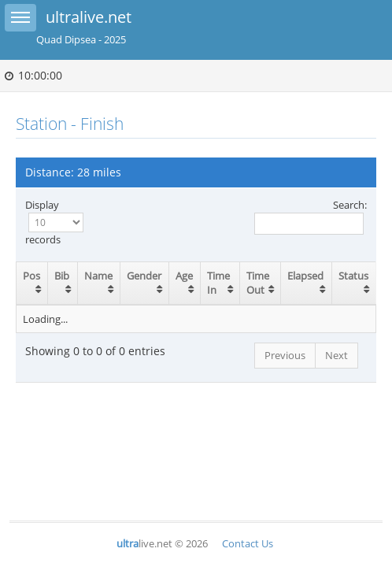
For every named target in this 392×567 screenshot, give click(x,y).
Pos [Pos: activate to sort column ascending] (31, 276)
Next (337, 355)
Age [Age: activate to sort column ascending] (184, 276)
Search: (311, 217)
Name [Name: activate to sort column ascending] (98, 276)
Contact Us (248, 543)
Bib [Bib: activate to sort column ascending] (62, 276)
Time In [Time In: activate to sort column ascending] (218, 283)
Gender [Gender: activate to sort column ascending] (144, 276)
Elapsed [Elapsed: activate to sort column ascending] (305, 276)
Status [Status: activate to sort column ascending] (353, 276)
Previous (285, 355)
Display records (54, 222)
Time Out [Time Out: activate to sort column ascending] (258, 283)
